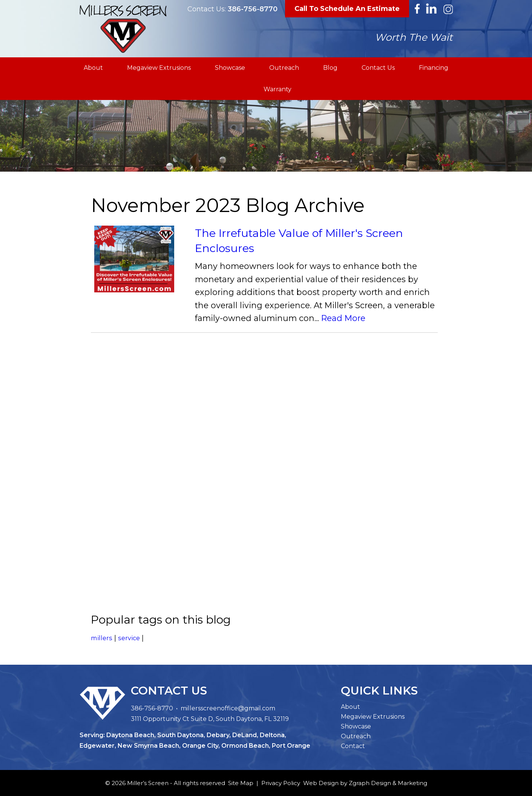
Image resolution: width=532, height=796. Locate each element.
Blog (330, 68)
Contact (353, 746)
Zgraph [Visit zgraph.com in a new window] (359, 783)
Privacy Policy (281, 783)
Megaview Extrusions (159, 68)
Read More (343, 318)
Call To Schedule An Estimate (347, 9)
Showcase (230, 68)
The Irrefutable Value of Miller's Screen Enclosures (299, 240)
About (93, 68)
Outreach (284, 68)
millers (102, 638)
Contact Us (378, 68)
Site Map (241, 783)
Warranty (277, 89)
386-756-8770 (253, 9)
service (129, 638)
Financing (434, 68)
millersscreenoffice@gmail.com (228, 708)
